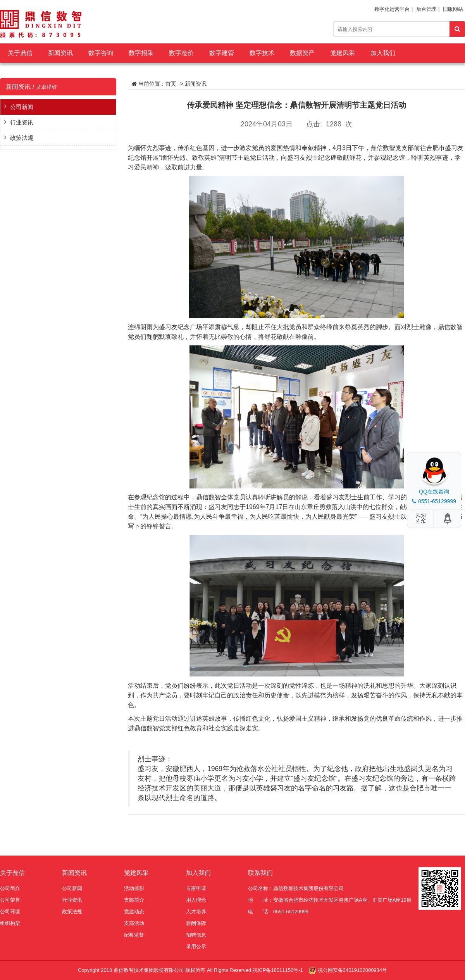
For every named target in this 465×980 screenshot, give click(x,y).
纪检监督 (134, 935)
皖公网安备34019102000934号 (352, 970)
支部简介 (134, 900)
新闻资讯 (60, 53)
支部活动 (134, 923)
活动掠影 (134, 888)
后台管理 (426, 9)
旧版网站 (453, 9)
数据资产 (302, 53)
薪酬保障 (196, 923)
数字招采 (141, 53)
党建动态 (134, 912)
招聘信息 (196, 935)
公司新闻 (22, 107)
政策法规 (22, 138)
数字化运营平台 (392, 9)
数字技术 (262, 53)
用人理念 (196, 900)
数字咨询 (101, 53)
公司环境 (10, 912)
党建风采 (343, 53)
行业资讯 (22, 122)
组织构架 (10, 923)
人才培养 (196, 912)
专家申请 (196, 888)
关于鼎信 (20, 53)
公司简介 (10, 888)
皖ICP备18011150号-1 (279, 970)
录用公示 (196, 946)
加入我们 (383, 53)
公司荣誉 (10, 900)
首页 (171, 84)
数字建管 (222, 53)
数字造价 (181, 53)
